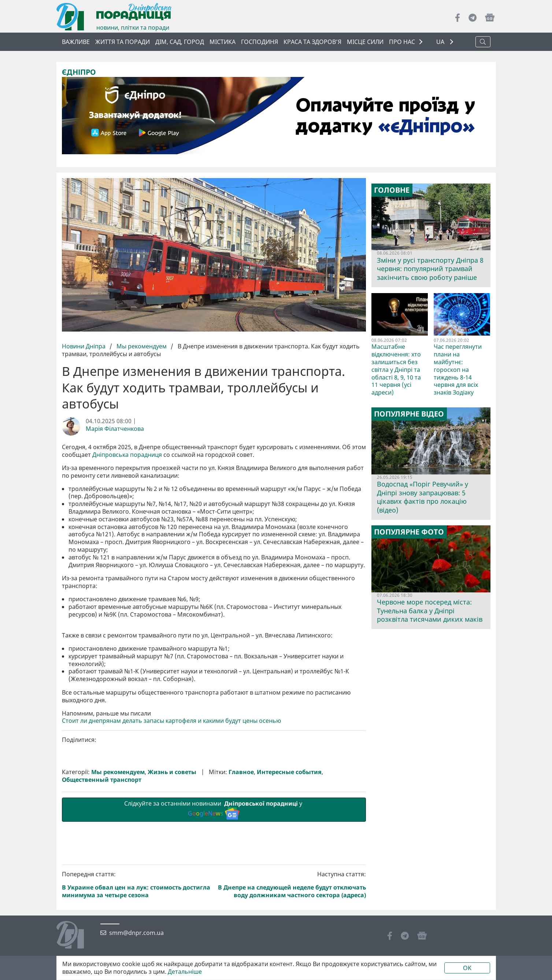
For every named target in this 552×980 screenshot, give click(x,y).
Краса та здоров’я (312, 42)
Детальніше (185, 972)
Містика (223, 42)
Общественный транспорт (102, 903)
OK (467, 968)
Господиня (260, 42)
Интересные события (289, 896)
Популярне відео (409, 414)
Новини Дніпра (84, 346)
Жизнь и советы (172, 896)
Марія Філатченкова (115, 429)
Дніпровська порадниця (127, 455)
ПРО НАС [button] (402, 42)
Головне (392, 190)
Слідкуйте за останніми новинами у (214, 933)
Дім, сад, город (180, 42)
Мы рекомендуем (142, 346)
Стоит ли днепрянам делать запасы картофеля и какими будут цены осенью (171, 844)
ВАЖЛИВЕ (76, 42)
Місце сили (365, 42)
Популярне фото (409, 532)
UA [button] (441, 42)
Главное (241, 896)
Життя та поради (123, 42)
